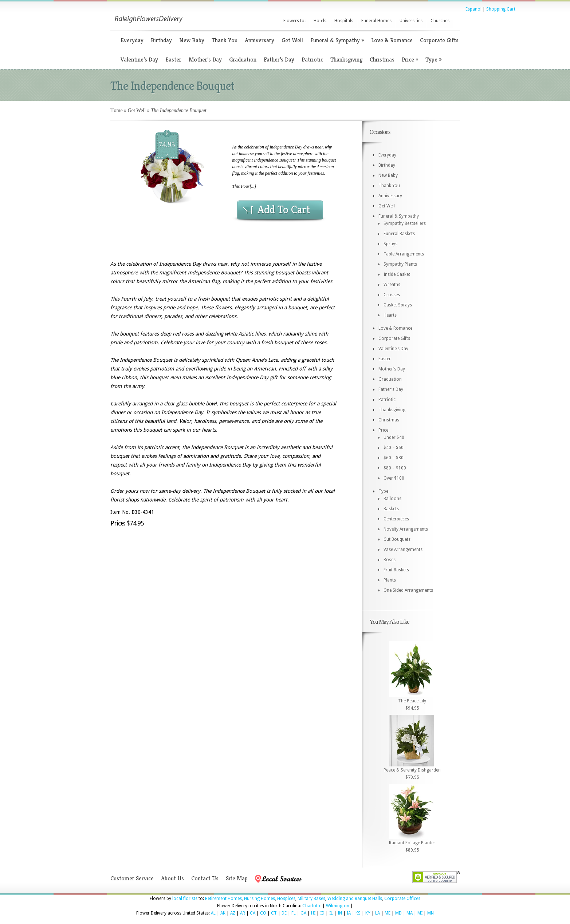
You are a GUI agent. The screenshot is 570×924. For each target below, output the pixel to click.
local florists (185, 899)
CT (274, 913)
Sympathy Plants (400, 264)
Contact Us (205, 878)
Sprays (390, 244)
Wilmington (338, 906)
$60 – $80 (394, 458)
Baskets (391, 509)
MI (420, 913)
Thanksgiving (346, 60)
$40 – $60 (394, 448)
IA (349, 913)
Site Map (237, 878)
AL (213, 913)
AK (223, 913)
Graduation (243, 60)
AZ (233, 913)
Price (410, 60)
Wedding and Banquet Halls (355, 899)
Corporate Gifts (439, 40)
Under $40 (394, 437)
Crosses (392, 295)
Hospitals (344, 21)
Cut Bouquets (397, 539)
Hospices (286, 899)
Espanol (473, 9)
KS (358, 913)
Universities (411, 21)
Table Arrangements (404, 254)
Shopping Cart (501, 9)
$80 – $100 (395, 468)
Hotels (320, 21)
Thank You (225, 40)
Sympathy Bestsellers (405, 223)
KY (368, 913)
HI (313, 913)
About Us (172, 878)
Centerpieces (396, 519)
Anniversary (260, 40)
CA (253, 913)
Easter (173, 60)
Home (117, 110)
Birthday (161, 40)
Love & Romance (392, 40)
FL (294, 913)
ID (322, 913)
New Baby (192, 40)
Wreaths (392, 285)
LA (378, 913)
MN (431, 913)
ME (388, 913)
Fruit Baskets (396, 570)
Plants (390, 580)
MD (398, 913)
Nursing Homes (260, 899)
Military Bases (311, 899)
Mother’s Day (205, 60)
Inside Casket (397, 274)
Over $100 (394, 478)
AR (243, 913)
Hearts (390, 315)
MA (410, 913)
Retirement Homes (223, 899)
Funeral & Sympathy (337, 40)
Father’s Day (279, 60)
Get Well (292, 40)
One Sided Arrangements (408, 590)
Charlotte (312, 906)
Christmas (382, 60)
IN (340, 913)
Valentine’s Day (139, 60)
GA (303, 913)
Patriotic (312, 60)
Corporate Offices (402, 899)
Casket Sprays (398, 305)
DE (284, 913)
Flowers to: (294, 21)
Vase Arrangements (403, 550)
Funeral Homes (376, 21)
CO (263, 913)
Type (433, 60)
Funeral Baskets (399, 234)
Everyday (132, 40)
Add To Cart (284, 210)
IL (331, 913)
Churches (440, 21)
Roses (390, 560)
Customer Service (132, 878)
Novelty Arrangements (406, 529)
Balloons (392, 499)
